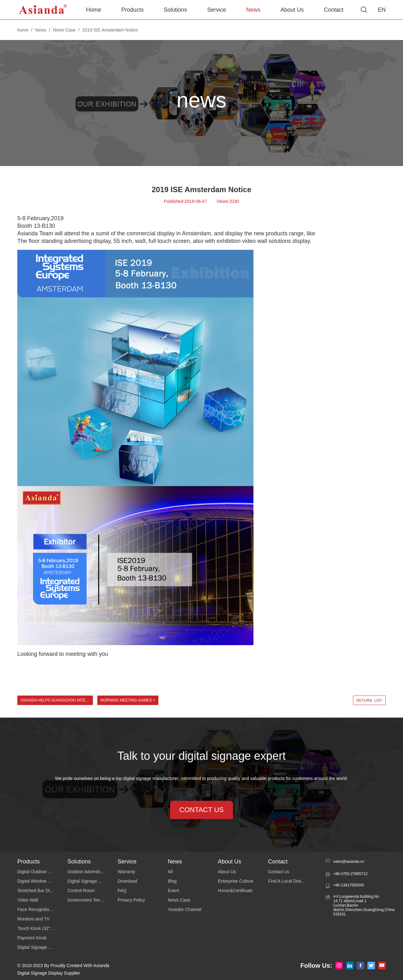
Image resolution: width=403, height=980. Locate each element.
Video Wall (28, 900)
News (253, 10)
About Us (292, 10)
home (23, 30)
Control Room (81, 891)
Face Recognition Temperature (42, 909)
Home (94, 10)
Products (132, 10)
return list (369, 701)
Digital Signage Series (39, 947)
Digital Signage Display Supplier (49, 973)
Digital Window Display (40, 881)
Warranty (127, 872)
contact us (202, 810)
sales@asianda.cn (349, 862)
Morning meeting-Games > (128, 700)
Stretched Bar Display (39, 891)
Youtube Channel (185, 909)
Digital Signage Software (91, 881)
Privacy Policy (131, 900)
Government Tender (87, 900)
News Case (64, 30)
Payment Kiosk (32, 938)
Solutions (175, 10)
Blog (172, 881)
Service (217, 10)
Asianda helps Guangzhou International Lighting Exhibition (57, 700)
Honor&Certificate (235, 891)
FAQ (122, 891)
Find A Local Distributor (291, 881)
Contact (334, 10)
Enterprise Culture (236, 881)
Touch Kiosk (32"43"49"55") (42, 928)
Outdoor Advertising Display (92, 872)
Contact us (278, 872)
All (170, 872)
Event (173, 891)
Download (128, 881)
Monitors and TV (33, 919)
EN (382, 10)
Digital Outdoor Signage (41, 872)
